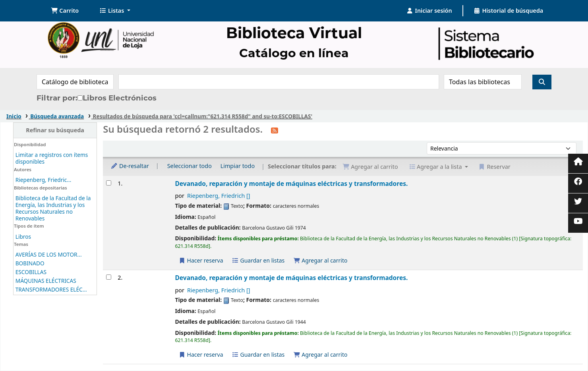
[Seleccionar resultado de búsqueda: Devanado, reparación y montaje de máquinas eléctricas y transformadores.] (109, 183)
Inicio (14, 116)
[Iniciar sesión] (429, 11)
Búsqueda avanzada (57, 116)
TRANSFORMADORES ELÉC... (51, 289)
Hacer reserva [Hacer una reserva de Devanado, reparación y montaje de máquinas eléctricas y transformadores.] (201, 260)
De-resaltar (130, 166)
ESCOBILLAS (31, 272)
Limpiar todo (238, 166)
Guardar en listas (258, 260)
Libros (23, 237)
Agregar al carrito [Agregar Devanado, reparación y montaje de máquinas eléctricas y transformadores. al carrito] (320, 260)
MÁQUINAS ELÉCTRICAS (46, 281)
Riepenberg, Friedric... (44, 180)
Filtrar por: (57, 98)
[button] (65, 11)
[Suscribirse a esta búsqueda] (275, 130)
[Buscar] (542, 82)
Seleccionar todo (190, 166)
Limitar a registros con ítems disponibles (52, 158)
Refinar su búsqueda (55, 130)
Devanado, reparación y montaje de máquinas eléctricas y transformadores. (291, 184)
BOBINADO (30, 263)
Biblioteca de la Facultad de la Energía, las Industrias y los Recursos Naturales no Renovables (53, 208)
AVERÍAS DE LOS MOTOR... (49, 254)
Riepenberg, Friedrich (219, 196)
